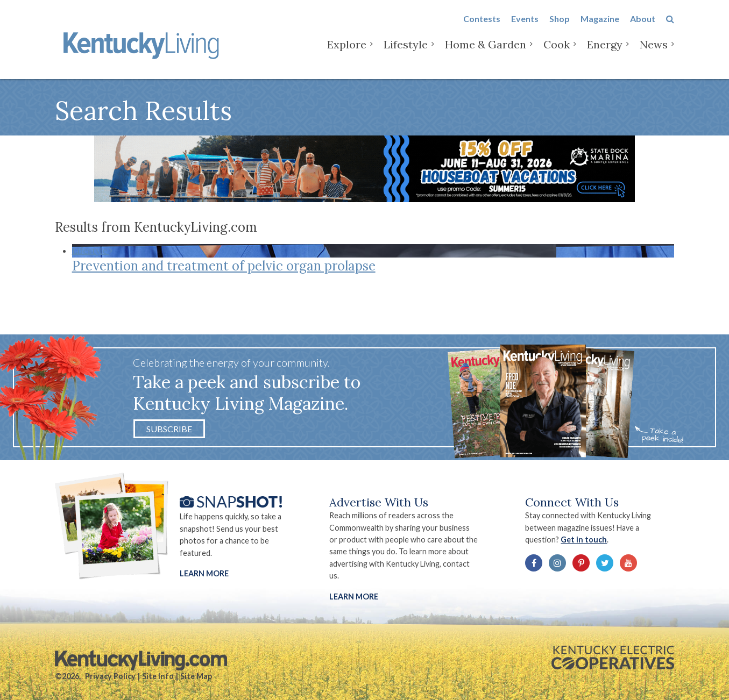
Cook (557, 53)
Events (525, 28)
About (643, 28)
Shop (560, 28)
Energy (605, 53)
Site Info (158, 676)
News (654, 53)
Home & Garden (486, 53)
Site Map (196, 676)
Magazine (600, 28)
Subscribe (169, 429)
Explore (347, 53)
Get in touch (584, 540)
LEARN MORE (354, 597)
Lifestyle (406, 53)
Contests (482, 28)
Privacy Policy (110, 676)
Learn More (204, 573)
